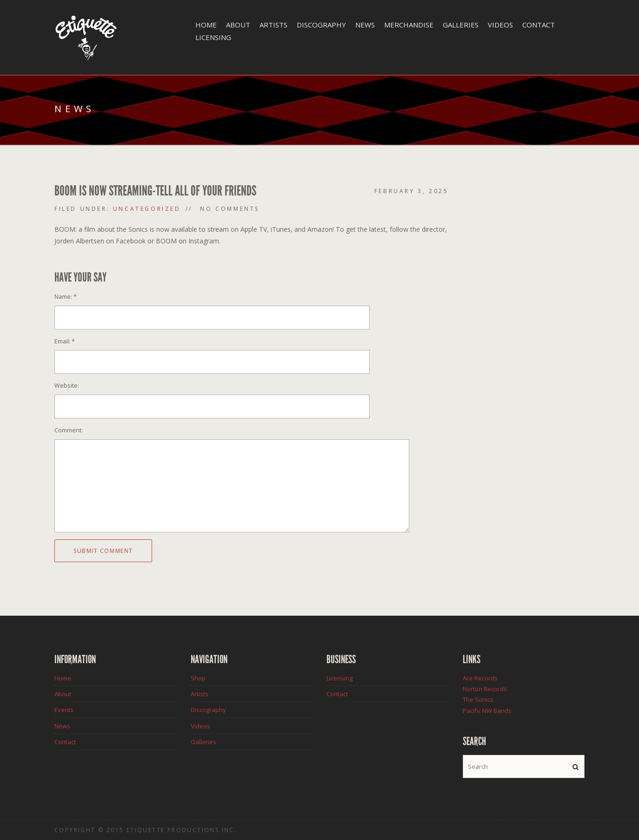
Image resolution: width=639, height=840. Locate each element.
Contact (539, 25)
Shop (198, 678)
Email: (65, 341)
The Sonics (478, 699)
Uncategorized (147, 209)
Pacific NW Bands (487, 711)
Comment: (69, 430)
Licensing (213, 37)
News (365, 25)
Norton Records (485, 689)
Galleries (461, 25)
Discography (321, 25)
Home (206, 25)
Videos (500, 25)
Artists (273, 25)
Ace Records (480, 678)
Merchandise (409, 25)
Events (64, 710)
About (238, 25)
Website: (67, 386)
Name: (66, 297)
